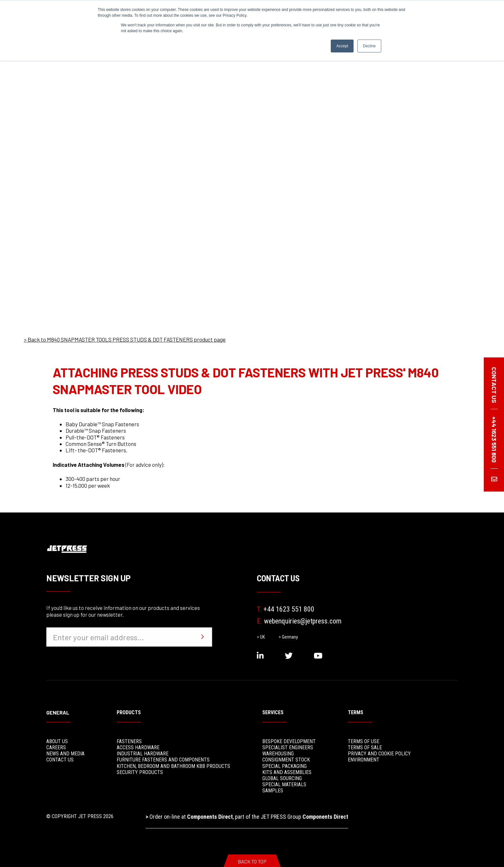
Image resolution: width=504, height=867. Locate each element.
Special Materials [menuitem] (284, 784)
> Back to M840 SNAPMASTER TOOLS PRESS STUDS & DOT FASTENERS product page (125, 339)
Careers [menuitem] (56, 747)
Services (273, 712)
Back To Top (252, 861)
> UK (261, 637)
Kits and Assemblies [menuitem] (287, 772)
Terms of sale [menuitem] (365, 747)
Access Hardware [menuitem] (138, 747)
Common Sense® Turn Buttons (101, 444)
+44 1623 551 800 (286, 609)
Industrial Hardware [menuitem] (143, 754)
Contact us (494, 385)
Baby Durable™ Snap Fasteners (102, 424)
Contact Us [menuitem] (60, 760)
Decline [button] (369, 46)
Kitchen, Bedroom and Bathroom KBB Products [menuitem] (173, 766)
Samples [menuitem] (273, 791)
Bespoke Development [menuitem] (289, 741)
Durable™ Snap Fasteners (96, 430)
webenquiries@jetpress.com (299, 621)
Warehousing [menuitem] (278, 754)
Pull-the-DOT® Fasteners (95, 437)
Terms (355, 712)
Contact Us (278, 578)
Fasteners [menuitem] (129, 741)
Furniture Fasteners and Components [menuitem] (163, 760)
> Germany (288, 637)
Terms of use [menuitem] (364, 741)
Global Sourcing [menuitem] (282, 778)
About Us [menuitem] (57, 741)
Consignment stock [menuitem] (286, 760)
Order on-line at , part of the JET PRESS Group (247, 817)
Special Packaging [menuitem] (284, 766)
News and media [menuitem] (65, 754)
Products (129, 712)
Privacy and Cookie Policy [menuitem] (379, 754)
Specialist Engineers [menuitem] (288, 747)
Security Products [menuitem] (140, 772)
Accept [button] (342, 46)
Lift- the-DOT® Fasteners (96, 450)
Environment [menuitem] (364, 760)
